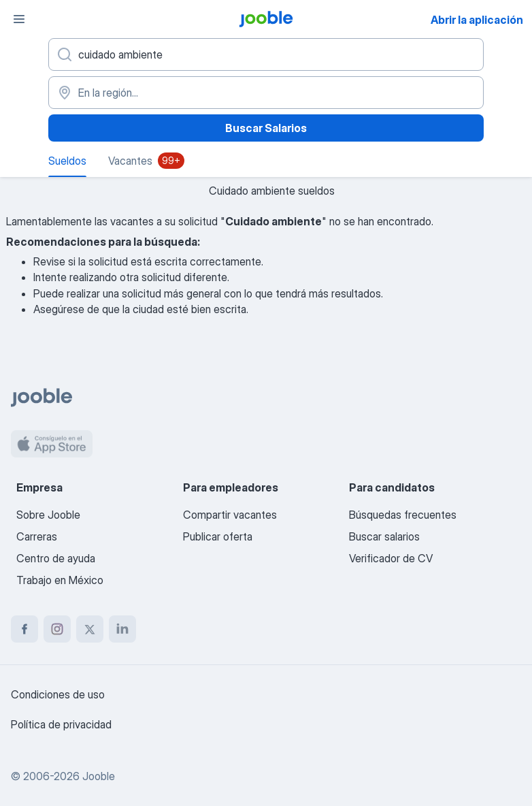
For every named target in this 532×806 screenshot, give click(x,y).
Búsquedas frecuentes (403, 515)
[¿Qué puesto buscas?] (266, 54)
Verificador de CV (391, 558)
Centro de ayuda (56, 558)
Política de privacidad (61, 724)
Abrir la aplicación (477, 20)
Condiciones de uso (58, 694)
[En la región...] (266, 93)
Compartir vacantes (230, 515)
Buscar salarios (384, 536)
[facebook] (24, 629)
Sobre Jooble (48, 515)
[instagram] (57, 629)
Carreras (37, 536)
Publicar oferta (218, 536)
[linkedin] (122, 629)
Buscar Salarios (266, 128)
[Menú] (19, 19)
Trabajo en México (60, 580)
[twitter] (90, 629)
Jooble (99, 776)
